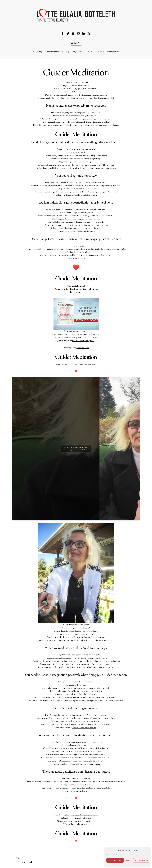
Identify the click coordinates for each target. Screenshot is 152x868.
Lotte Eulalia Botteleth (54, 52)
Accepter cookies (115, 860)
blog (80, 292)
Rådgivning (38, 52)
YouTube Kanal (83, 348)
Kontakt (89, 52)
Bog (68, 52)
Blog (74, 52)
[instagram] (73, 34)
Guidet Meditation (76, 73)
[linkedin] (84, 34)
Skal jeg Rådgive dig (76, 286)
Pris (81, 52)
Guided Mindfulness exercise (84, 728)
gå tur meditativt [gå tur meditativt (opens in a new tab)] (80, 331)
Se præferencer (141, 860)
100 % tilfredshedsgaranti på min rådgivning (79, 289)
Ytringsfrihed (39, 860)
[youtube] (78, 34)
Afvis (128, 860)
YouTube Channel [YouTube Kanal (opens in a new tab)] (83, 818)
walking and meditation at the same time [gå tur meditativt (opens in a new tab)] (81, 815)
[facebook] (63, 34)
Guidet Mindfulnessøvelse (85, 195)
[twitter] (68, 34)
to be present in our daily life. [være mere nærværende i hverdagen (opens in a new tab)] (83, 821)
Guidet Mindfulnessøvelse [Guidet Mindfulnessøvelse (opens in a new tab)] (83, 341)
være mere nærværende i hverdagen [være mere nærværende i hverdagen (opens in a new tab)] (85, 335)
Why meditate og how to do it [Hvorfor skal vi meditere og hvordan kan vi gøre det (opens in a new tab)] (76, 824)
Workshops (99, 52)
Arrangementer (113, 52)
